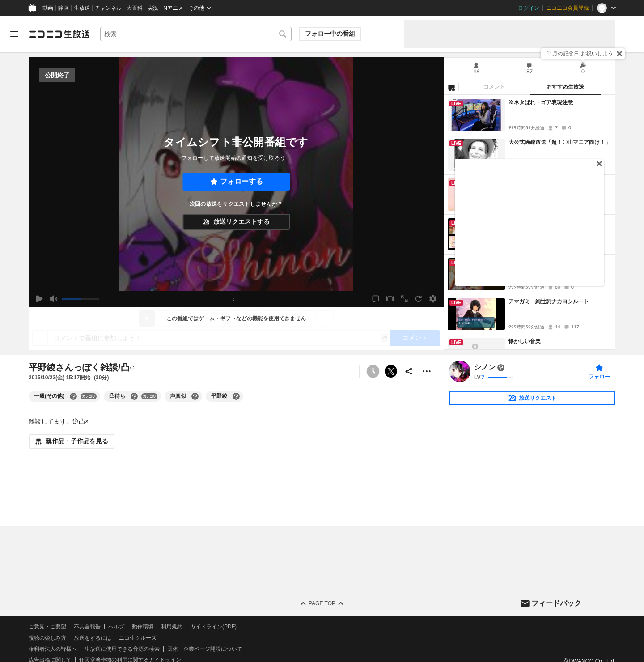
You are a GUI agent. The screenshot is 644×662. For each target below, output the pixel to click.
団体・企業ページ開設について (205, 649)
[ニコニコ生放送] (59, 34)
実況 (153, 8)
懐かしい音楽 (525, 341)
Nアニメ (173, 8)
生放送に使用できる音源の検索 (122, 649)
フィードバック (556, 603)
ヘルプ (116, 627)
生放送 (82, 8)
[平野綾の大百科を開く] (236, 396)
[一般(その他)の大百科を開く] (73, 396)
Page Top (322, 603)
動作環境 (143, 627)
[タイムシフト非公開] (373, 371)
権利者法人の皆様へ (53, 649)
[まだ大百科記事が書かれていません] (501, 368)
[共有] (409, 371)
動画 (48, 8)
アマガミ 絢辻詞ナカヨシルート (549, 301)
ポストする (391, 371)
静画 (64, 8)
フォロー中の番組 (330, 34)
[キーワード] (196, 34)
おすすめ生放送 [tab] (565, 87)
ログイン (529, 8)
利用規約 (172, 627)
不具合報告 (87, 627)
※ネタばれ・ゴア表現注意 (541, 102)
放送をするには (93, 638)
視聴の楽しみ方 (47, 638)
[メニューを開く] (14, 34)
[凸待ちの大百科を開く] (134, 396)
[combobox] (196, 34)
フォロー (599, 377)
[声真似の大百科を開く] (195, 396)
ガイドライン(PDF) (213, 627)
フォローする (241, 181)
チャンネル (108, 8)
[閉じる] (619, 54)
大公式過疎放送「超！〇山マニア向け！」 (559, 142)
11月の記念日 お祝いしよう (580, 54)
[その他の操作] (427, 371)
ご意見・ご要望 (47, 627)
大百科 (135, 8)
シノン (485, 367)
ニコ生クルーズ (138, 638)
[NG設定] (451, 87)
